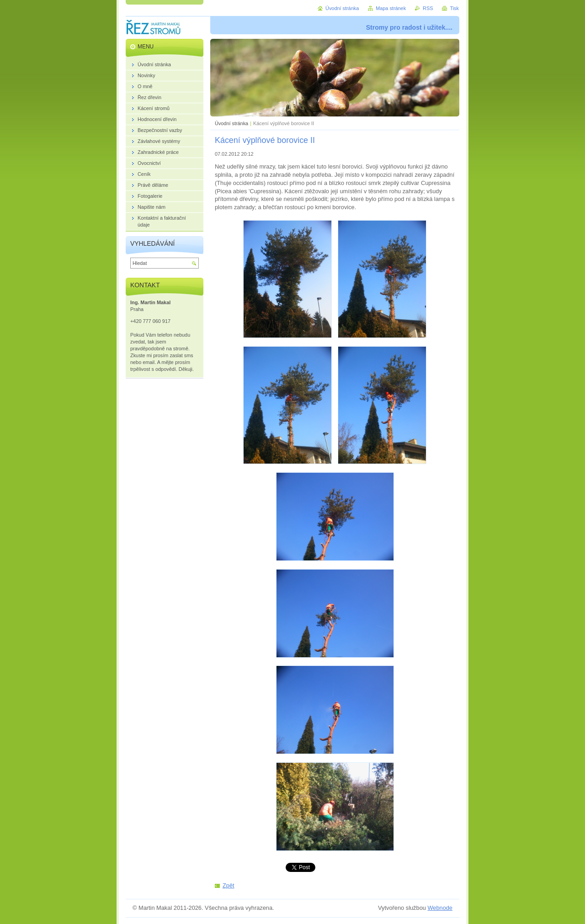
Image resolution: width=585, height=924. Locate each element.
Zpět (229, 885)
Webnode (440, 908)
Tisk (454, 8)
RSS (428, 8)
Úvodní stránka (231, 123)
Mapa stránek (391, 8)
